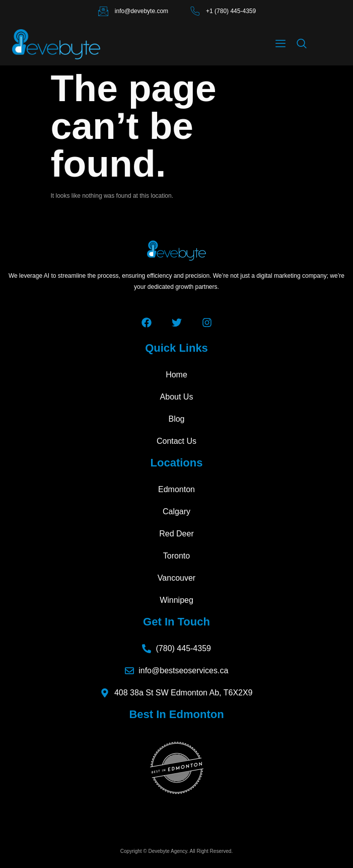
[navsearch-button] (302, 44)
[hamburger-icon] (280, 44)
